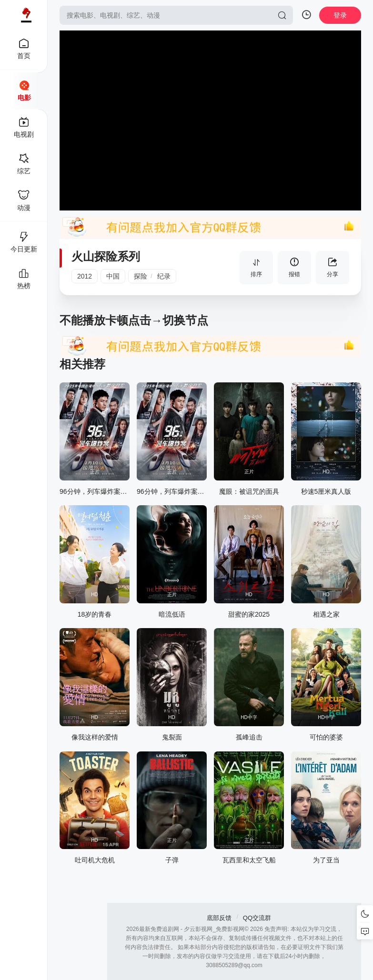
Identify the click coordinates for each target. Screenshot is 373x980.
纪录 (164, 276)
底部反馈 (219, 918)
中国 (113, 276)
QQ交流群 (257, 918)
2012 (85, 276)
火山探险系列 (106, 256)
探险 (141, 276)
